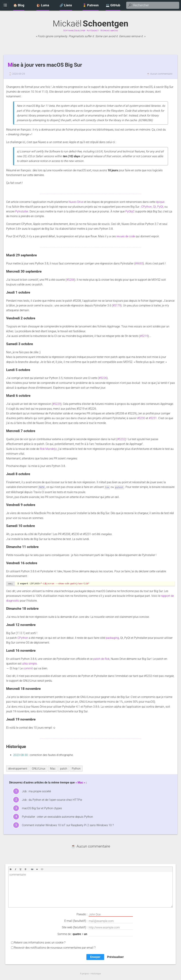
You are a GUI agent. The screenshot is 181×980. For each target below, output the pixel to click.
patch (64, 768)
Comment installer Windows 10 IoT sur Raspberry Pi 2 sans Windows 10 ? (68, 825)
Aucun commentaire (161, 74)
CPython (147, 207)
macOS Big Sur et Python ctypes (42, 808)
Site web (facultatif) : (97, 927)
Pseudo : (105, 914)
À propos (84, 973)
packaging (112, 638)
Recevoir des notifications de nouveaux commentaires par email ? (55, 947)
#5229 (57, 404)
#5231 (153, 418)
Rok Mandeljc (48, 449)
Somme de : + (95, 934)
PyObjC (130, 211)
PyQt (160, 207)
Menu (5, 5)
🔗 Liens (66, 5)
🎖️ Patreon (91, 5)
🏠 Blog (19, 5)
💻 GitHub (113, 5)
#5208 (70, 280)
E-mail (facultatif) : (99, 921)
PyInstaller (22, 211)
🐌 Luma (43, 5)
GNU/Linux (39, 768)
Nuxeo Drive (76, 202)
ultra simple (29, 663)
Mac (53, 768)
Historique (96, 973)
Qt (154, 207)
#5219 (144, 336)
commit (28, 668)
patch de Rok (101, 659)
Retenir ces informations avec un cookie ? (40, 943)
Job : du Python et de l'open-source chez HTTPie (52, 800)
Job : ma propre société (36, 791)
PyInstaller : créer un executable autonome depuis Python (57, 817)
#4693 (139, 263)
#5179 (117, 305)
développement (18, 768)
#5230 (141, 418)
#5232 (121, 439)
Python (76, 768)
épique (160, 202)
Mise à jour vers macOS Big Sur (45, 65)
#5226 (103, 378)
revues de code (126, 236)
